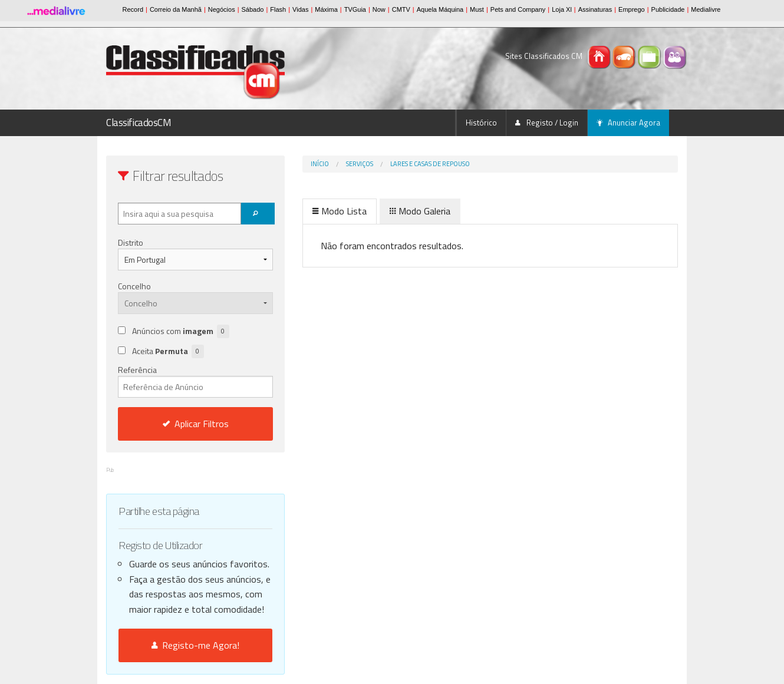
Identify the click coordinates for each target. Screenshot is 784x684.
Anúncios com (181, 331)
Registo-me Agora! (195, 645)
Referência (195, 381)
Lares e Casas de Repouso (430, 164)
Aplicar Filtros (196, 424)
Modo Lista (340, 211)
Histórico (481, 123)
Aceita (168, 351)
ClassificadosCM (139, 123)
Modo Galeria (420, 211)
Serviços (360, 164)
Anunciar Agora (628, 123)
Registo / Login (547, 123)
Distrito (131, 242)
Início (320, 164)
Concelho (134, 286)
